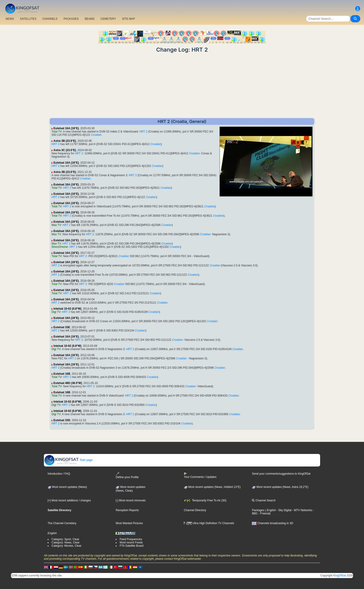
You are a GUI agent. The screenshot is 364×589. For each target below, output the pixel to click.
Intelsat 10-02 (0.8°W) (67, 309)
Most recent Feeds (131, 543)
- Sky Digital (284, 510)
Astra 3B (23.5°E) (65, 141)
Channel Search (264, 500)
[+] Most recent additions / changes (69, 500)
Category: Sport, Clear (65, 539)
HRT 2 (143, 132)
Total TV (57, 132)
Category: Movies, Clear (67, 546)
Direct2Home (60, 247)
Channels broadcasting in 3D (272, 523)
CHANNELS (50, 19)
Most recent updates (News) (67, 487)
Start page (68, 460)
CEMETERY (108, 19)
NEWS (10, 19)
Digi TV (56, 312)
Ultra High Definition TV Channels (209, 523)
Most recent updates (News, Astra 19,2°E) (280, 487)
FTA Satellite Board (132, 546)
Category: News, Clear (66, 543)
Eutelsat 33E (62, 327)
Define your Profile (127, 475)
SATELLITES (28, 19)
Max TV (56, 225)
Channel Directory (195, 510)
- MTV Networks (302, 510)
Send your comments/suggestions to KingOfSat (281, 474)
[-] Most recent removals (131, 500)
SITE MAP (128, 19)
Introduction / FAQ (59, 474)
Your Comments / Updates (200, 475)
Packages (258, 510)
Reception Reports (127, 510)
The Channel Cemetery (62, 523)
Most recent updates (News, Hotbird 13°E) (212, 487)
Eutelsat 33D (62, 420)
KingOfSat (340, 576)
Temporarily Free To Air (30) (205, 500)
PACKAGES (71, 19)
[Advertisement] (182, 86)
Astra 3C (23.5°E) (65, 150)
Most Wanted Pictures (129, 523)
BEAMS (90, 19)
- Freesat (264, 513)
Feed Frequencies (131, 539)
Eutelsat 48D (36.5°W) (68, 383)
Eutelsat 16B (62, 374)
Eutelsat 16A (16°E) (66, 128)
